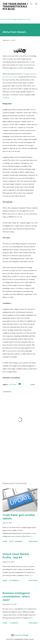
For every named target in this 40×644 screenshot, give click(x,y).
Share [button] (33, 385)
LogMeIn (6, 98)
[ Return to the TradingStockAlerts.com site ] (15, 19)
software (13, 385)
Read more (33, 541)
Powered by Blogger (20, 635)
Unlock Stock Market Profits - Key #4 (16, 556)
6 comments (14, 580)
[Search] (31, 4)
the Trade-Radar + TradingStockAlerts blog (15, 6)
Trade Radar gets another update (19, 517)
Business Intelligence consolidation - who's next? (16, 596)
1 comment (14, 623)
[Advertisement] (20, 462)
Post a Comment (16, 541)
